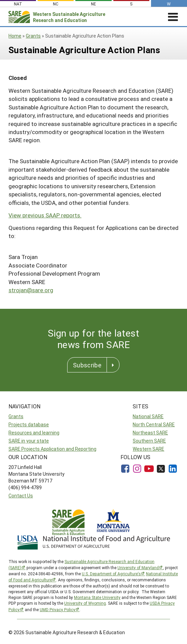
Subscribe (87, 365)
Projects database (29, 424)
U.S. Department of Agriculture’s (111, 574)
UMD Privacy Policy (58, 609)
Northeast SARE (150, 433)
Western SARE (148, 449)
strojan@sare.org (31, 290)
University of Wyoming (85, 603)
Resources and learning (34, 433)
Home (15, 36)
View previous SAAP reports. (45, 215)
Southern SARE (149, 441)
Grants (33, 36)
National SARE (148, 416)
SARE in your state (29, 441)
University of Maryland (138, 567)
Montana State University (97, 597)
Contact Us (21, 496)
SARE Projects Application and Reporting (52, 449)
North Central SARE (154, 424)
